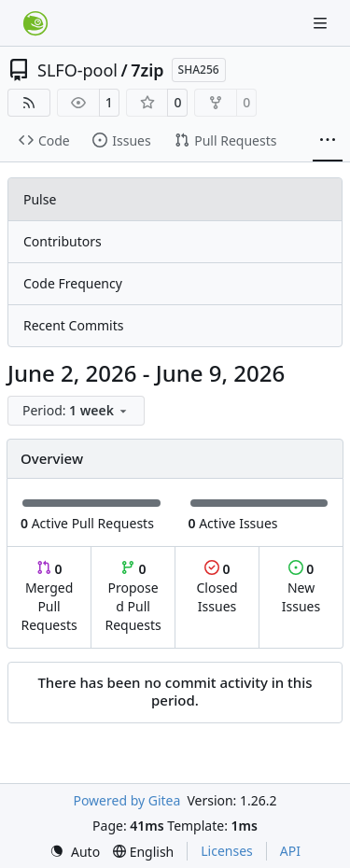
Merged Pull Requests (49, 597)
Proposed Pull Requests (133, 597)
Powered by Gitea (126, 800)
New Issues (301, 588)
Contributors (63, 241)
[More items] (328, 141)
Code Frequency (73, 283)
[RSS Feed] (29, 103)
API (290, 851)
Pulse (40, 199)
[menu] (76, 411)
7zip (147, 70)
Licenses (227, 851)
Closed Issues (217, 588)
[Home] (35, 23)
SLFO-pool (77, 70)
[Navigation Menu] (322, 23)
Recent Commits (73, 325)
